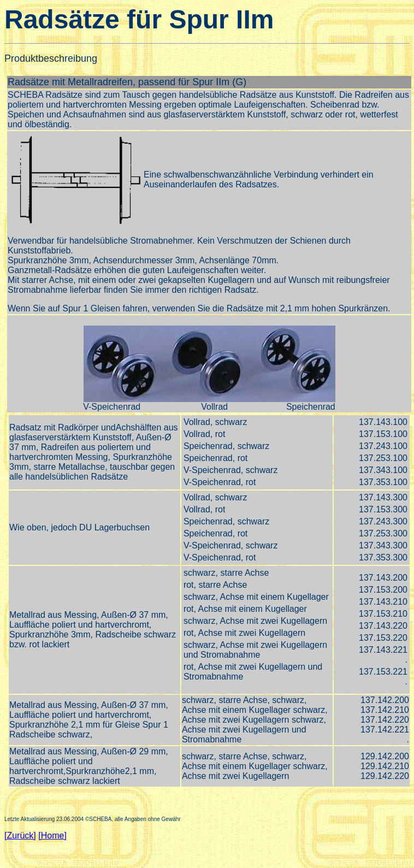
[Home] (52, 835)
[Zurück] (20, 835)
